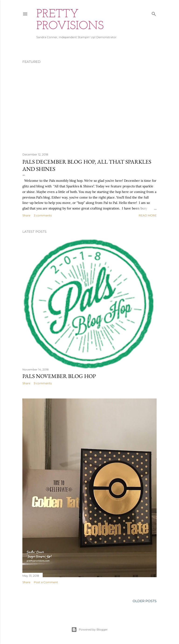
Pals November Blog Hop (59, 376)
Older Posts (145, 601)
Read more (148, 215)
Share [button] (26, 215)
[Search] (154, 13)
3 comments (43, 215)
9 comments (43, 383)
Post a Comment (46, 582)
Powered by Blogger (89, 630)
